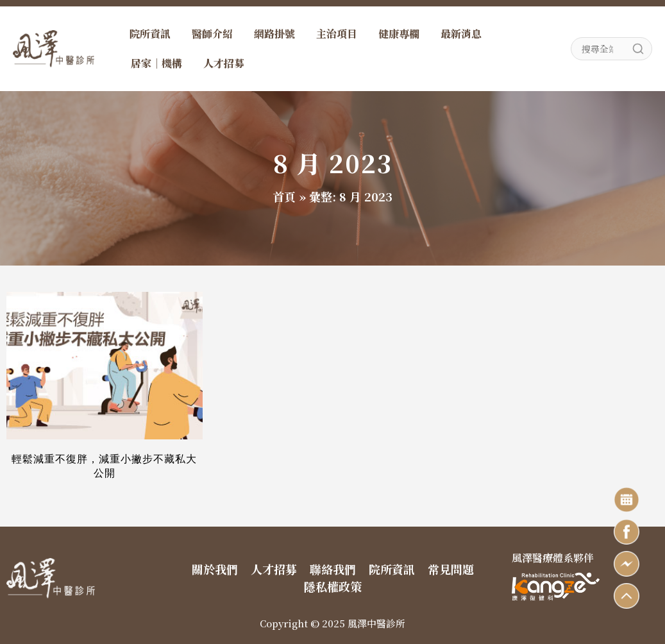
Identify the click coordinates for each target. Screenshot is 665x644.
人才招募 (224, 63)
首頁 (284, 196)
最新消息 (461, 34)
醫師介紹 (212, 34)
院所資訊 (150, 34)
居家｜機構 (156, 63)
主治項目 (337, 34)
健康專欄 (399, 34)
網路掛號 (274, 34)
